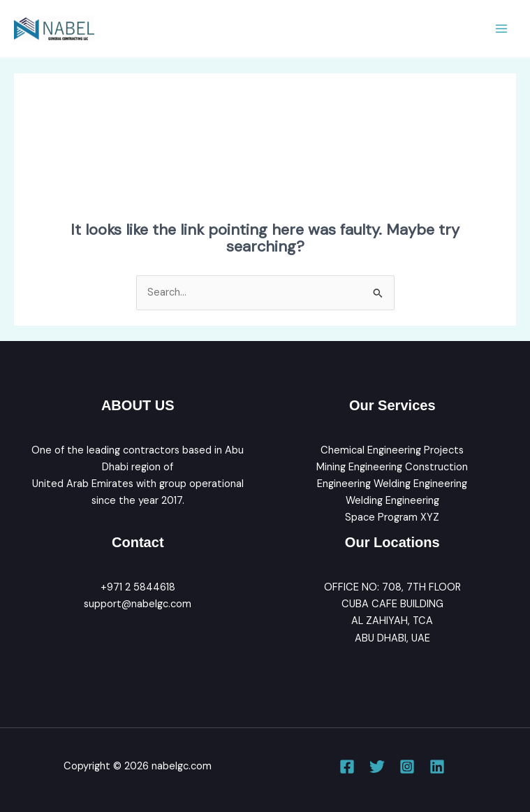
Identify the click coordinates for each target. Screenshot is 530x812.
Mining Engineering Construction (392, 467)
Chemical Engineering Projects (392, 450)
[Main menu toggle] (501, 29)
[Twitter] (377, 767)
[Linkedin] (437, 767)
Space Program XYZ (392, 517)
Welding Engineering (392, 501)
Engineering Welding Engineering (392, 484)
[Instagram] (407, 767)
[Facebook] (347, 767)
